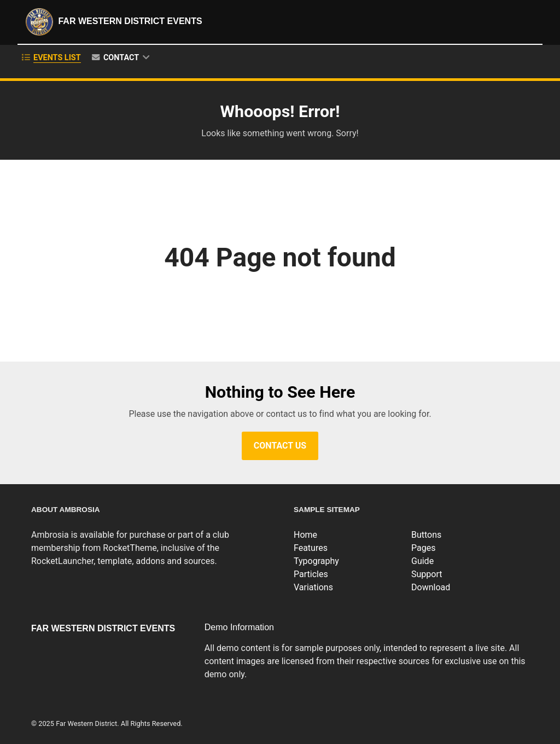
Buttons (426, 535)
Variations (313, 587)
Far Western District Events (113, 22)
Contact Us (280, 446)
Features (311, 548)
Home (305, 535)
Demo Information (239, 627)
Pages (423, 548)
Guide (422, 561)
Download (431, 587)
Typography (316, 561)
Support (427, 574)
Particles (311, 574)
